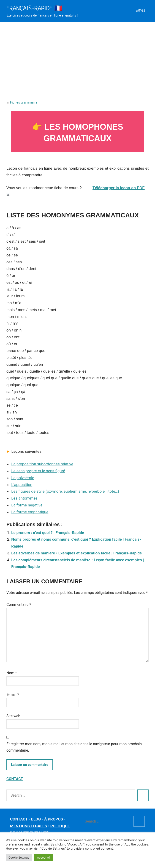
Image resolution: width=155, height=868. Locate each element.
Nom (12, 673)
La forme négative (27, 505)
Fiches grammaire (24, 102)
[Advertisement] (77, 56)
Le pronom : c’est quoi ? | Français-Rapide (48, 533)
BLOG (36, 819)
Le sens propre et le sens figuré (38, 471)
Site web (13, 716)
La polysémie (23, 478)
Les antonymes (24, 498)
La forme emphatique (30, 512)
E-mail (13, 695)
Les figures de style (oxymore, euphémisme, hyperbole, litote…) (65, 491)
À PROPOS (54, 819)
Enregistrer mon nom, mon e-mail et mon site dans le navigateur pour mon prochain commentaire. (74, 747)
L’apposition (22, 485)
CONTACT (15, 779)
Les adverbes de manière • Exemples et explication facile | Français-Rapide (76, 553)
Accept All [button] (44, 858)
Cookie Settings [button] (19, 858)
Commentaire (19, 605)
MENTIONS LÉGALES (29, 826)
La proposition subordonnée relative (42, 464)
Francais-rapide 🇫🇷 (34, 8)
